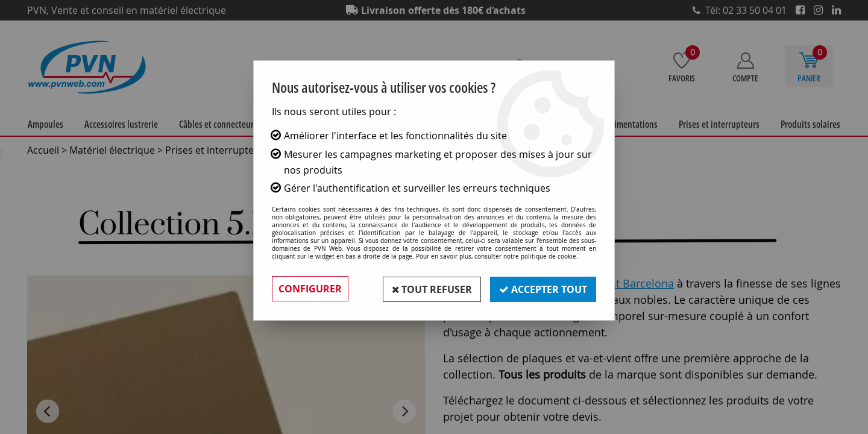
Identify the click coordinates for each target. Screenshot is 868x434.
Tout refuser (430, 289)
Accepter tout (542, 289)
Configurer (310, 289)
